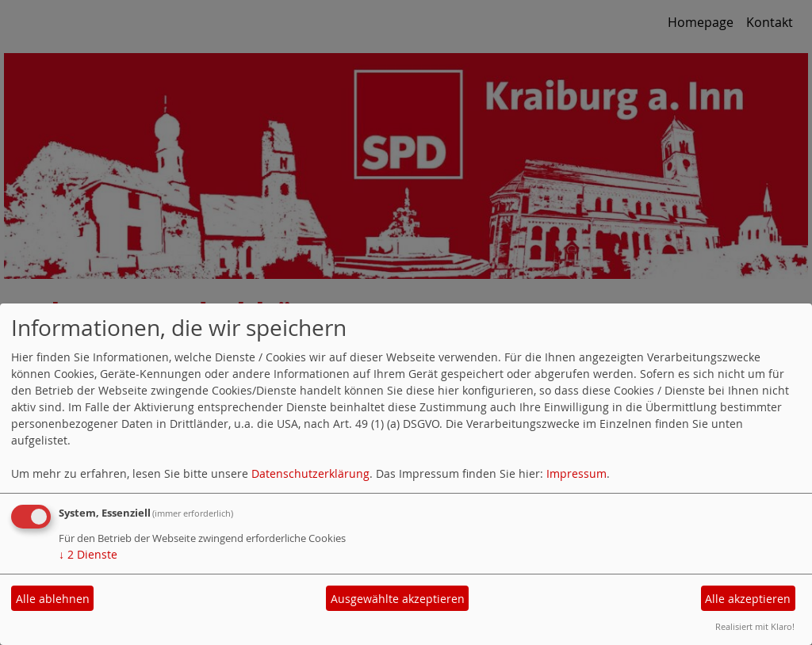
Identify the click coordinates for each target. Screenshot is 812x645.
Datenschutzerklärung (310, 473)
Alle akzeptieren (748, 599)
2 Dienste (88, 554)
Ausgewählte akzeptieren (398, 599)
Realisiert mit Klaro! (755, 626)
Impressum (576, 473)
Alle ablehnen (53, 599)
